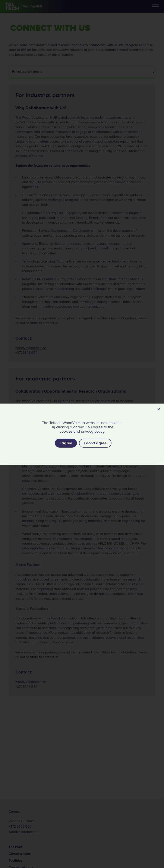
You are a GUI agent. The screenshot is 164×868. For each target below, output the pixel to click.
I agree (66, 443)
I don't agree (95, 443)
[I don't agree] (158, 409)
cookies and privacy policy (82, 431)
